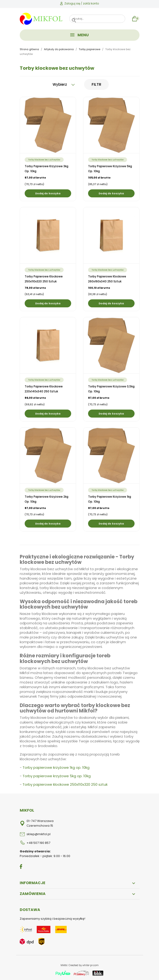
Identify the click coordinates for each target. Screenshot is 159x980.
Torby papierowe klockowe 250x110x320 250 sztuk (65, 784)
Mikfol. (65, 965)
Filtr (96, 84)
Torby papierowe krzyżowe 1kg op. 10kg (56, 767)
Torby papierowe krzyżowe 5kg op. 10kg (57, 776)
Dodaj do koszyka (48, 193)
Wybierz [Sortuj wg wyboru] (64, 84)
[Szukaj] (97, 19)
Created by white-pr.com (84, 965)
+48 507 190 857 (38, 843)
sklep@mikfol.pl (39, 834)
